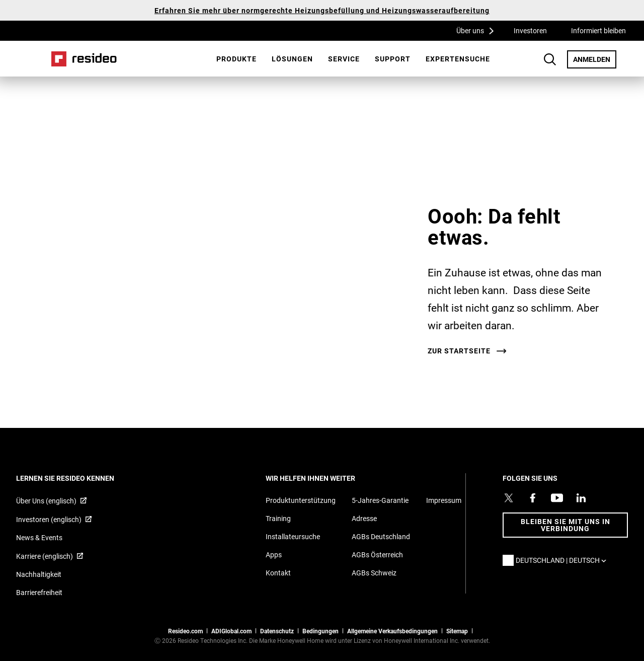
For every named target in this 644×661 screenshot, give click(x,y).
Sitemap (457, 631)
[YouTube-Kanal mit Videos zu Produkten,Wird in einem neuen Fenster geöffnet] (557, 498)
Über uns (478, 30)
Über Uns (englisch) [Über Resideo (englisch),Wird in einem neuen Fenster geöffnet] (46, 501)
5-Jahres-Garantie (380, 500)
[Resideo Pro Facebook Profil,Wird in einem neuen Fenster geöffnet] (533, 498)
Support (393, 59)
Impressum (444, 500)
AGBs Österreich (377, 555)
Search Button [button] (550, 59)
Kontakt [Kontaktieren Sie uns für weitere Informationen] (278, 573)
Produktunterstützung (301, 500)
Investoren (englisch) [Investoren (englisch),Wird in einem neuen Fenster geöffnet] (49, 519)
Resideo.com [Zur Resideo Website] (185, 631)
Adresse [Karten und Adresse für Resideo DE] (364, 518)
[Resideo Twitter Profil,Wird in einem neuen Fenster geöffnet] (509, 498)
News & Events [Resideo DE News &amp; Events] (39, 537)
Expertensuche (458, 59)
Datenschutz (277, 631)
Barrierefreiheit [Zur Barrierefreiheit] (39, 592)
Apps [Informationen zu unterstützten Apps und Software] (274, 555)
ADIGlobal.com (231, 631)
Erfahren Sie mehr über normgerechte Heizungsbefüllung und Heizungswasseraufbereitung (322, 10)
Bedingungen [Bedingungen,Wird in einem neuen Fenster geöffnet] (320, 631)
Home (84, 59)
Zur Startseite (459, 351)
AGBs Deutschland (381, 536)
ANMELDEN (595, 59)
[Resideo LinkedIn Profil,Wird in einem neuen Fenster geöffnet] (581, 498)
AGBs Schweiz (374, 573)
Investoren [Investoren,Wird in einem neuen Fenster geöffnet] (530, 30)
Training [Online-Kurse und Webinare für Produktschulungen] (278, 518)
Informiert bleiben (598, 30)
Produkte (236, 59)
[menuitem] (236, 59)
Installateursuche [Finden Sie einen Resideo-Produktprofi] (293, 536)
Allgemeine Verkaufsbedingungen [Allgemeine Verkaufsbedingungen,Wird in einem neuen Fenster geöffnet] (392, 631)
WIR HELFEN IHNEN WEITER (324, 478)
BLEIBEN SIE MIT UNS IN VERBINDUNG (566, 525)
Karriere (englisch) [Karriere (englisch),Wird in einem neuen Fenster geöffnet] (45, 556)
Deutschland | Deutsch (563, 560)
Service (344, 59)
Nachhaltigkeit (39, 574)
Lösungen (292, 59)
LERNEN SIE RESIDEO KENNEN (79, 478)
